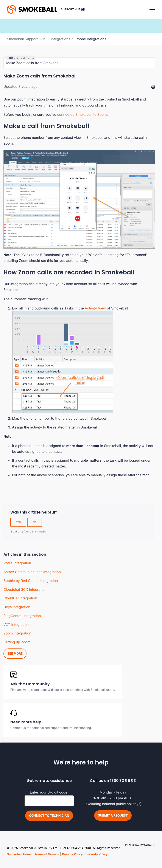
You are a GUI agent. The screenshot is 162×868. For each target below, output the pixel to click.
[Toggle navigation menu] (152, 9)
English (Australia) (139, 845)
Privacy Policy (72, 854)
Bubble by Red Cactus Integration (31, 581)
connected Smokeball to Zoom (82, 114)
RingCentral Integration (22, 616)
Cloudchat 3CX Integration (25, 589)
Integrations (61, 39)
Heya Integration (17, 607)
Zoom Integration (17, 633)
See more (15, 654)
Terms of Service (47, 854)
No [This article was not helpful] (35, 522)
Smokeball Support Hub (26, 39)
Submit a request (113, 815)
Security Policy (97, 854)
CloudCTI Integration (20, 598)
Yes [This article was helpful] (18, 522)
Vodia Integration (17, 563)
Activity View (95, 308)
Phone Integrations (91, 39)
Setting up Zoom (17, 642)
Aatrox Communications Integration (32, 572)
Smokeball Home (19, 854)
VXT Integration (16, 625)
